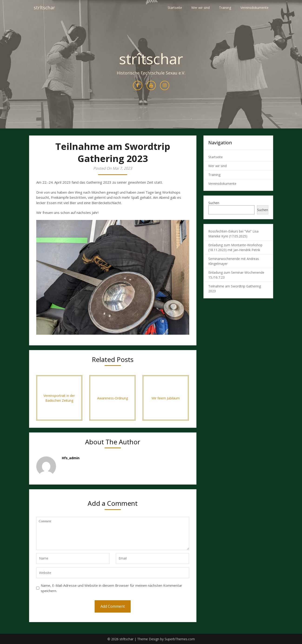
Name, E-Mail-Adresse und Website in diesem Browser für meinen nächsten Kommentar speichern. (111, 588)
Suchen (214, 203)
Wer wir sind (201, 8)
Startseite (175, 8)
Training (225, 8)
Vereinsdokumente (254, 8)
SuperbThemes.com (180, 639)
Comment (113, 533)
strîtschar (44, 8)
